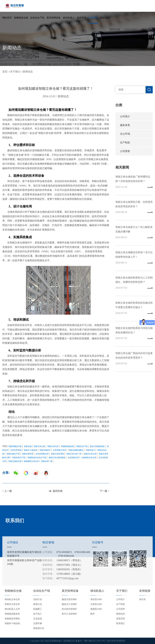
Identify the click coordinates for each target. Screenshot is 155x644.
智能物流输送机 (12, 614)
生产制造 (125, 142)
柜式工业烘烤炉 (69, 614)
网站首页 (7, 18)
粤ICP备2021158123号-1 (95, 641)
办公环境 (125, 134)
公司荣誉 (125, 151)
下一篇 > (104, 491)
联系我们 (121, 623)
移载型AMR (96, 609)
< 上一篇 (7, 491)
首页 (5, 72)
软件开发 (82, 18)
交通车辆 (38, 623)
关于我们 (93, 18)
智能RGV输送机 (12, 623)
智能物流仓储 (21, 18)
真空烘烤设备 (54, 18)
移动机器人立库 (12, 609)
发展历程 (121, 619)
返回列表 (56, 491)
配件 (93, 614)
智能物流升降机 (12, 619)
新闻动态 (28, 72)
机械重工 (38, 609)
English (105, 18)
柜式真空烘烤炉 (69, 609)
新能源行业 (39, 628)
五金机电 (38, 619)
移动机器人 (69, 18)
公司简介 (125, 116)
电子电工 (38, 614)
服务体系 (125, 125)
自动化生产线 (37, 18)
